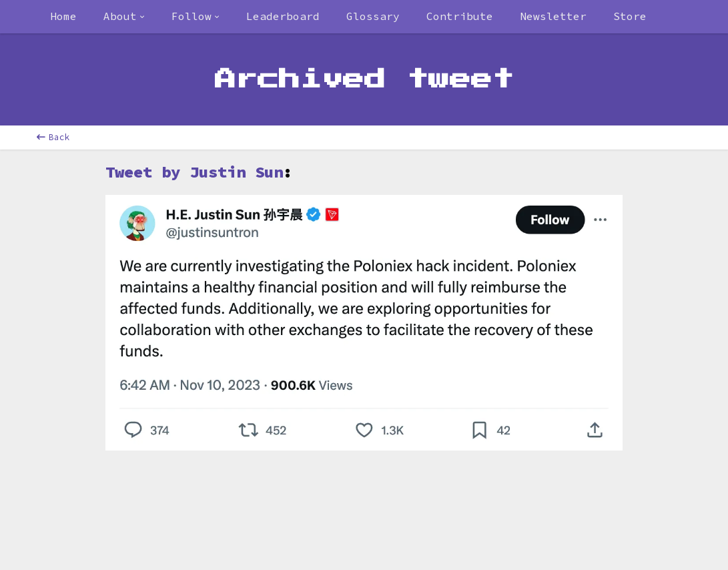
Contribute (460, 16)
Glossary (373, 16)
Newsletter (553, 16)
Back (53, 137)
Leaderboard (283, 16)
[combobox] (124, 17)
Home (63, 16)
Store (630, 16)
